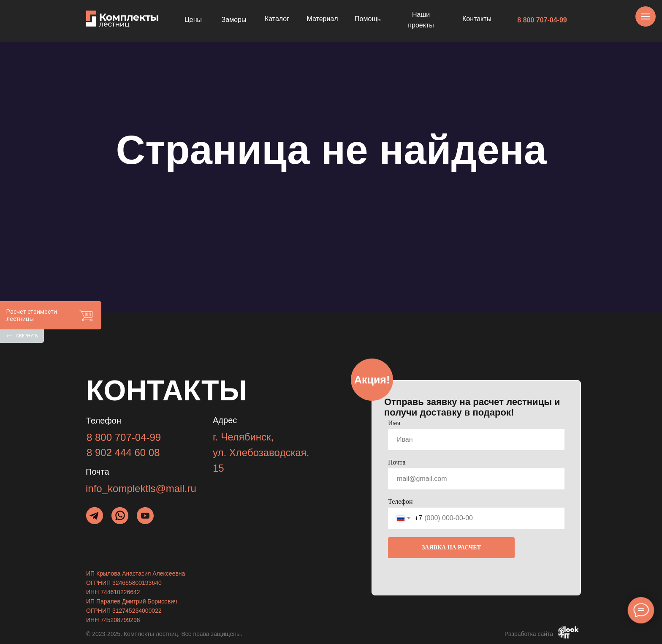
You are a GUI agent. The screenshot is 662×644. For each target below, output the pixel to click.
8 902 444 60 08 (123, 452)
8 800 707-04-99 (542, 20)
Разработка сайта (529, 634)
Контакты (477, 19)
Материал (322, 19)
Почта (397, 462)
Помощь (368, 19)
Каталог (277, 19)
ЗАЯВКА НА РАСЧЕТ (451, 548)
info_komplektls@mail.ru (141, 488)
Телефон (400, 501)
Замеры (234, 20)
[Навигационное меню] (646, 16)
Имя (394, 423)
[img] (120, 515)
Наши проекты (421, 20)
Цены (193, 20)
